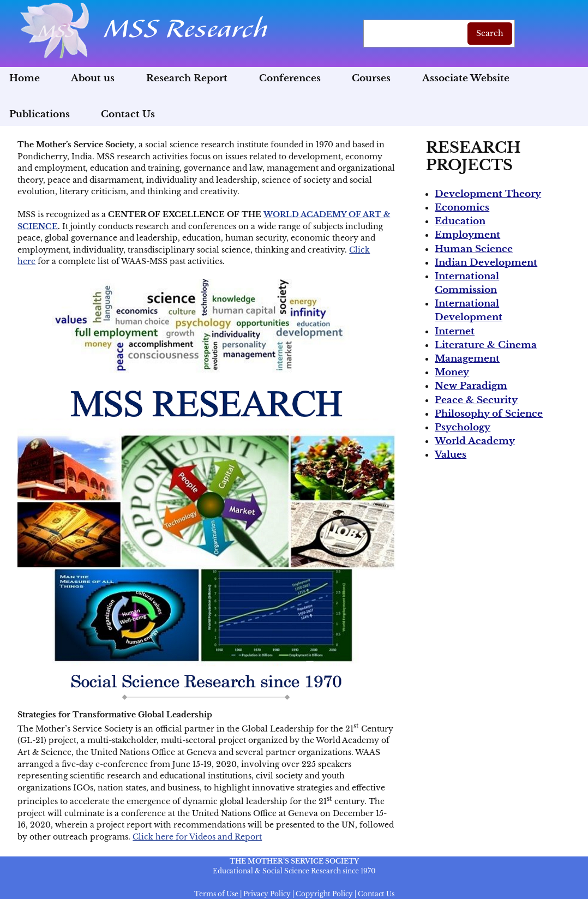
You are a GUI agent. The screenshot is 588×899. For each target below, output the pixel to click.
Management (467, 359)
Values (451, 455)
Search (490, 33)
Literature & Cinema (486, 345)
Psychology (463, 427)
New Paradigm (471, 386)
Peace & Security (476, 400)
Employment (467, 235)
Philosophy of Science (489, 414)
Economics (462, 208)
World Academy (475, 441)
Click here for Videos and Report (197, 837)
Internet (455, 331)
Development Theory (488, 194)
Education (460, 221)
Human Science (474, 249)
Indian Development (486, 263)
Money (452, 372)
